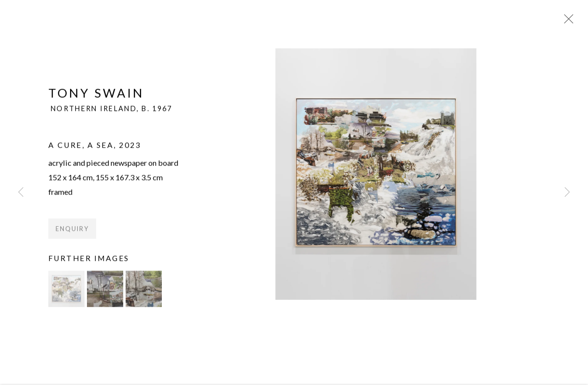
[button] (66, 293)
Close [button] (567, 22)
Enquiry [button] (72, 233)
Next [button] (567, 192)
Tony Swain (96, 97)
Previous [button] (21, 192)
